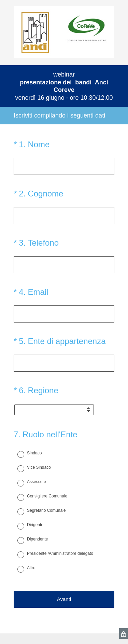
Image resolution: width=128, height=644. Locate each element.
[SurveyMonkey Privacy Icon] (124, 634)
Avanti (64, 599)
